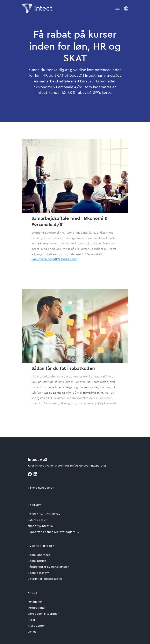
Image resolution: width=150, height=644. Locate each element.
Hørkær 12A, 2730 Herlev (44, 514)
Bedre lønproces (39, 555)
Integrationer (37, 608)
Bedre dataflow (38, 573)
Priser (31, 620)
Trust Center (36, 626)
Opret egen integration (44, 614)
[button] (126, 8)
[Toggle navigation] (117, 8)
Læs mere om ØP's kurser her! (54, 259)
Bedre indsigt (37, 561)
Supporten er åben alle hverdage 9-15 (53, 532)
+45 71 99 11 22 (37, 520)
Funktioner (35, 602)
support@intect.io (40, 526)
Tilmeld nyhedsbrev (41, 488)
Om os (32, 632)
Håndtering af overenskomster (48, 567)
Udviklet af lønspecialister (45, 579)
